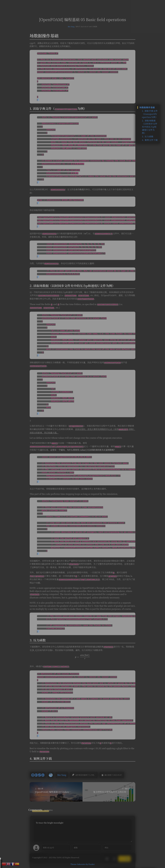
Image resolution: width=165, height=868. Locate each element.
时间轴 (94, 4)
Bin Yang (71, 26)
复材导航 (75, 4)
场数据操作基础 (147, 107)
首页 (55, 4)
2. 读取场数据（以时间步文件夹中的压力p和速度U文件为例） (150, 127)
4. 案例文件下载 (150, 140)
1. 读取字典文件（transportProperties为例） (150, 114)
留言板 (85, 4)
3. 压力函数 (148, 136)
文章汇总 (64, 4)
